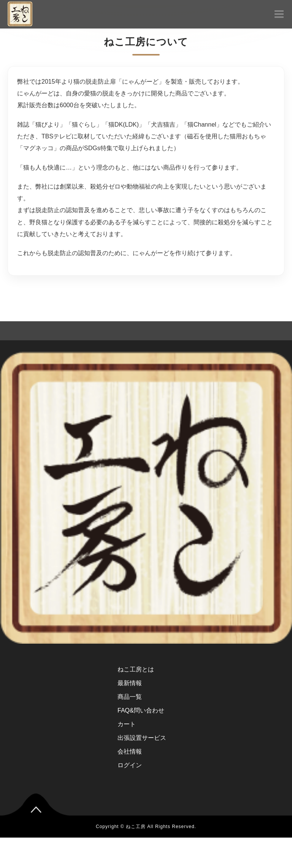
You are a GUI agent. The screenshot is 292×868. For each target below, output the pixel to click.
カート (127, 724)
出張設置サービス (142, 738)
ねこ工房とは (136, 669)
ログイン (130, 765)
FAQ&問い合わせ (141, 710)
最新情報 (130, 683)
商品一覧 (130, 697)
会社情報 (130, 751)
